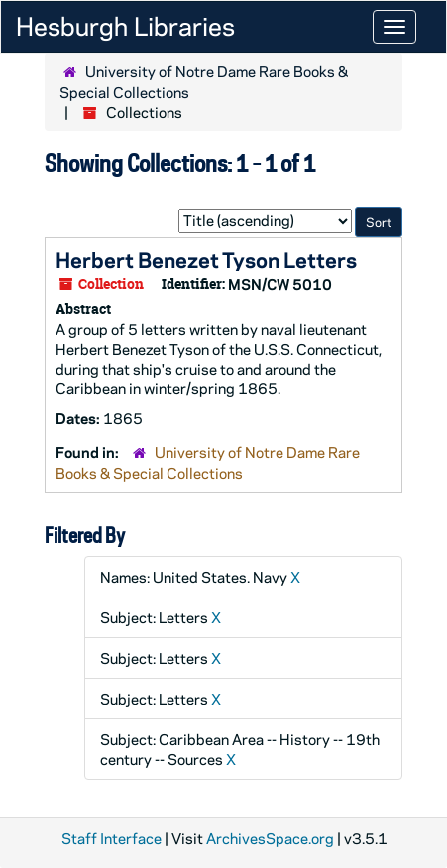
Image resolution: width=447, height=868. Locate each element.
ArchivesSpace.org (270, 838)
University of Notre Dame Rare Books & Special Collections (208, 462)
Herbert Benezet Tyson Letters (206, 259)
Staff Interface (112, 838)
